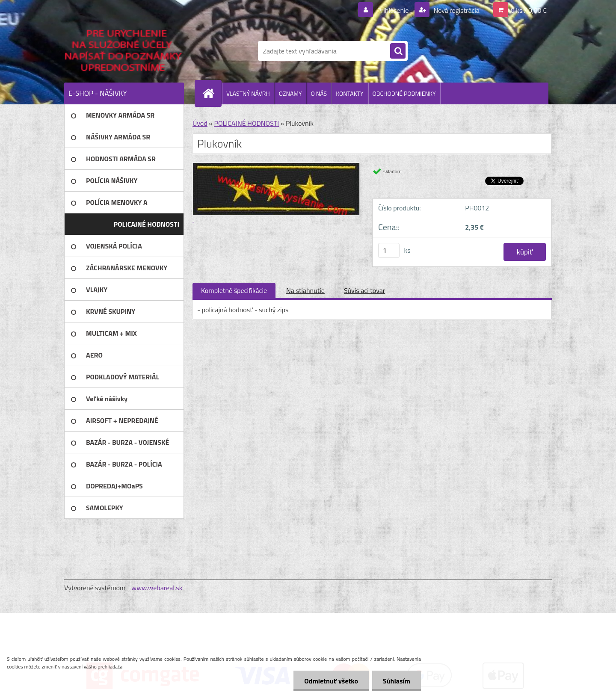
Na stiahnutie (305, 290)
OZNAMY (290, 93)
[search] (398, 51)
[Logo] (123, 51)
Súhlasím (397, 681)
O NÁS (319, 93)
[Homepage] (212, 93)
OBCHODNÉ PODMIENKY (404, 93)
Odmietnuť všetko (331, 681)
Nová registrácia (456, 10)
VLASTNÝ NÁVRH (248, 93)
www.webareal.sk (157, 588)
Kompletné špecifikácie (234, 290)
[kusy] (389, 250)
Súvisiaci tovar (364, 290)
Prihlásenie (393, 10)
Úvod (200, 123)
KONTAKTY (349, 93)
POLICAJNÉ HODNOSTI (246, 123)
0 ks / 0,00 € (529, 10)
